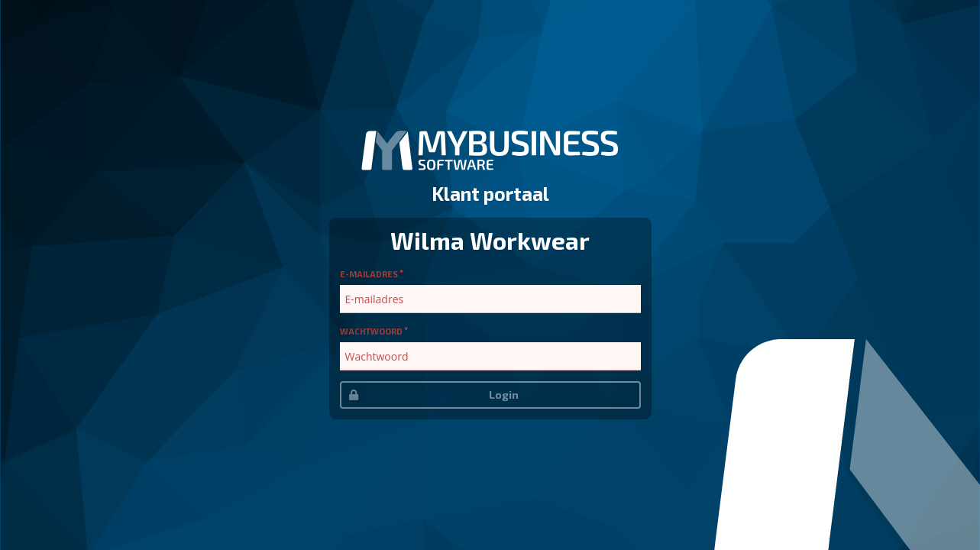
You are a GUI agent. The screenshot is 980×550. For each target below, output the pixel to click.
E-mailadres (369, 274)
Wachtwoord (371, 331)
